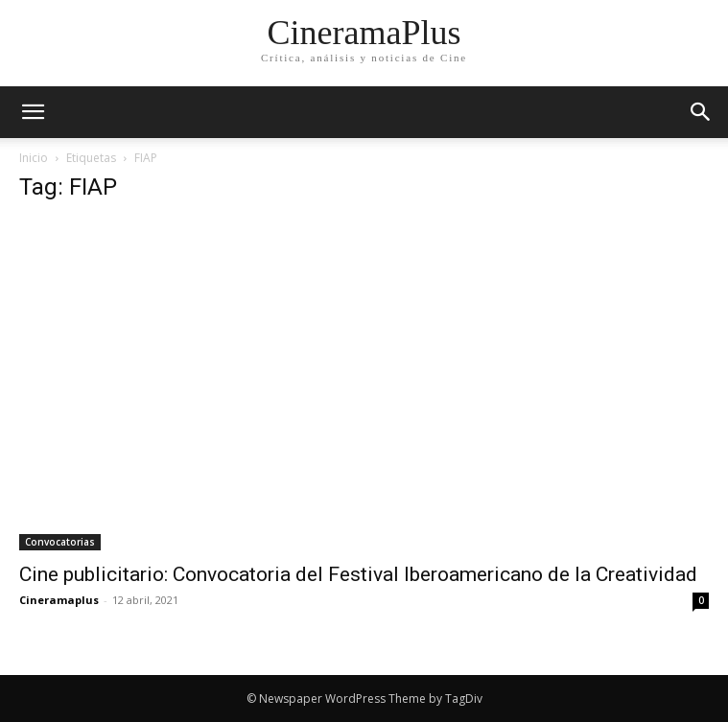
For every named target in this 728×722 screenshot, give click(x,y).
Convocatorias (60, 542)
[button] (701, 112)
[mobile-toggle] (33, 112)
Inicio (34, 158)
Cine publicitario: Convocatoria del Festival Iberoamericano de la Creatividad (358, 574)
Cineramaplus (59, 600)
